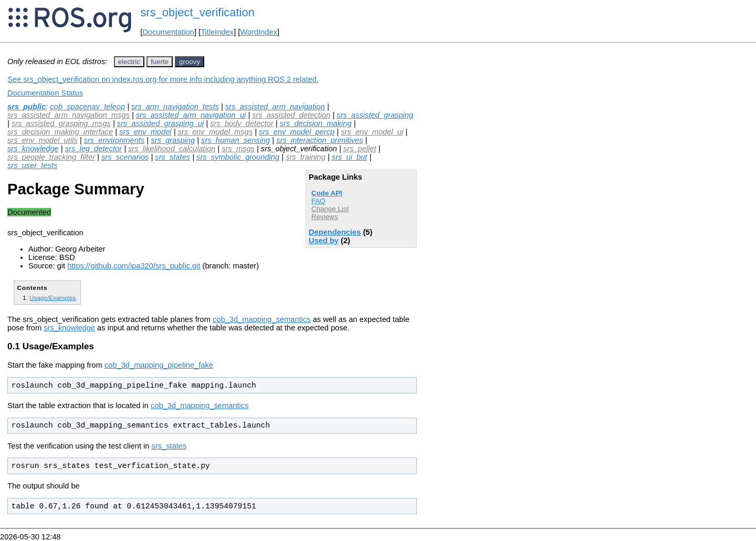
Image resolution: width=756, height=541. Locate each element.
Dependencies (335, 232)
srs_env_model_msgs (216, 132)
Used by (324, 241)
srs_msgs (238, 149)
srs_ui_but (350, 157)
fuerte (160, 62)
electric (129, 62)
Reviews (324, 217)
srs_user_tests (32, 165)
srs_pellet (360, 149)
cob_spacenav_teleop (87, 107)
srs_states (172, 157)
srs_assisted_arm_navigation (275, 107)
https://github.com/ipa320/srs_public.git (134, 266)
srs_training (306, 157)
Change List (330, 209)
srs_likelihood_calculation (172, 149)
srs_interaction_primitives (319, 140)
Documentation (168, 32)
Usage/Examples (53, 298)
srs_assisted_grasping (375, 115)
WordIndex (259, 32)
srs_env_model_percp (297, 132)
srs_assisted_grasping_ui (160, 123)
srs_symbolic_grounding (238, 157)
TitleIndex (217, 32)
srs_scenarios (125, 157)
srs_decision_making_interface (60, 132)
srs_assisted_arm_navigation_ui (191, 115)
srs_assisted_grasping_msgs (61, 123)
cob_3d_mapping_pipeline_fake (159, 365)
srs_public (27, 107)
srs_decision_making (316, 123)
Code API (327, 193)
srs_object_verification (197, 12)
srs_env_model (145, 132)
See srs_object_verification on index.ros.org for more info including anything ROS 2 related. (163, 79)
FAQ (318, 201)
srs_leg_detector (93, 149)
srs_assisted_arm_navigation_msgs (69, 115)
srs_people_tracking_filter (51, 157)
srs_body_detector (242, 123)
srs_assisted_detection (291, 115)
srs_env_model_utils (43, 140)
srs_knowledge (33, 149)
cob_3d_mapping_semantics (262, 319)
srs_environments (114, 140)
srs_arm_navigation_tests (175, 107)
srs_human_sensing (235, 140)
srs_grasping (173, 140)
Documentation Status (45, 93)
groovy (190, 62)
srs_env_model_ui (372, 132)
